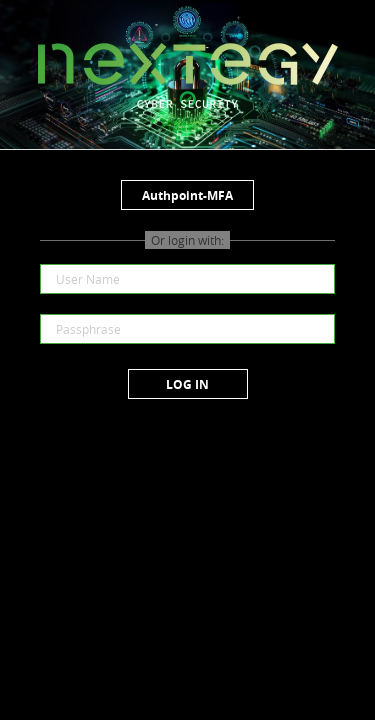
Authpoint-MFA (187, 195)
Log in (187, 384)
